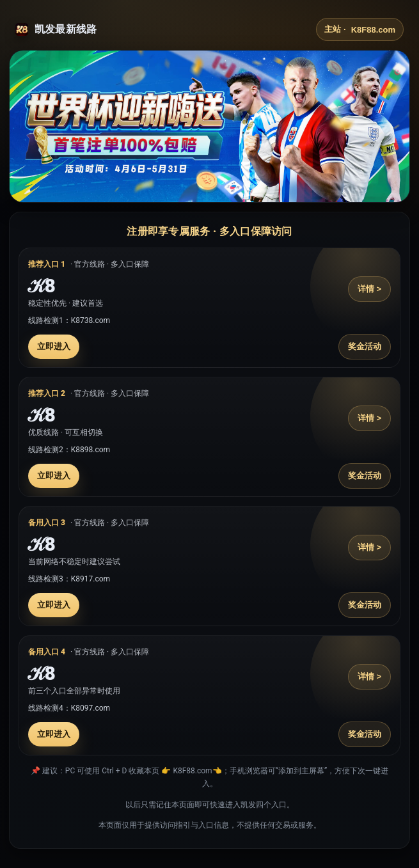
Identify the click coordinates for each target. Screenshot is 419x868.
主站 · (360, 29)
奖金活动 (365, 346)
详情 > (369, 289)
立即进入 (54, 346)
